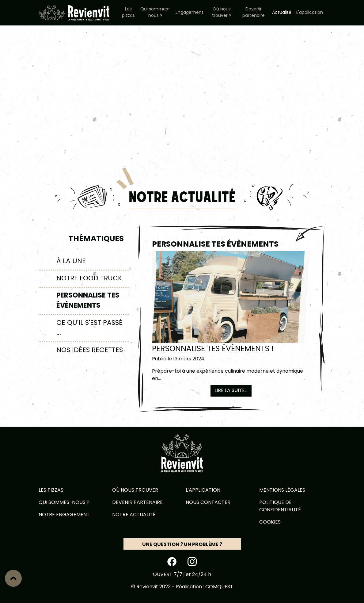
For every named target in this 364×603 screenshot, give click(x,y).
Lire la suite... (231, 391)
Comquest (219, 587)
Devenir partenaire (254, 13)
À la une (71, 261)
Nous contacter (208, 503)
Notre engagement (64, 515)
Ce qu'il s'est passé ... (89, 328)
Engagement (190, 13)
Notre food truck (89, 279)
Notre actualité (134, 515)
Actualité (282, 13)
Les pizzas (128, 13)
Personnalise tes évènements (88, 301)
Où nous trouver (135, 490)
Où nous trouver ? (222, 13)
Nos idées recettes (90, 350)
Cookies (270, 522)
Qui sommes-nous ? (155, 13)
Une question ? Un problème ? (182, 545)
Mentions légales (282, 490)
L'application (310, 13)
